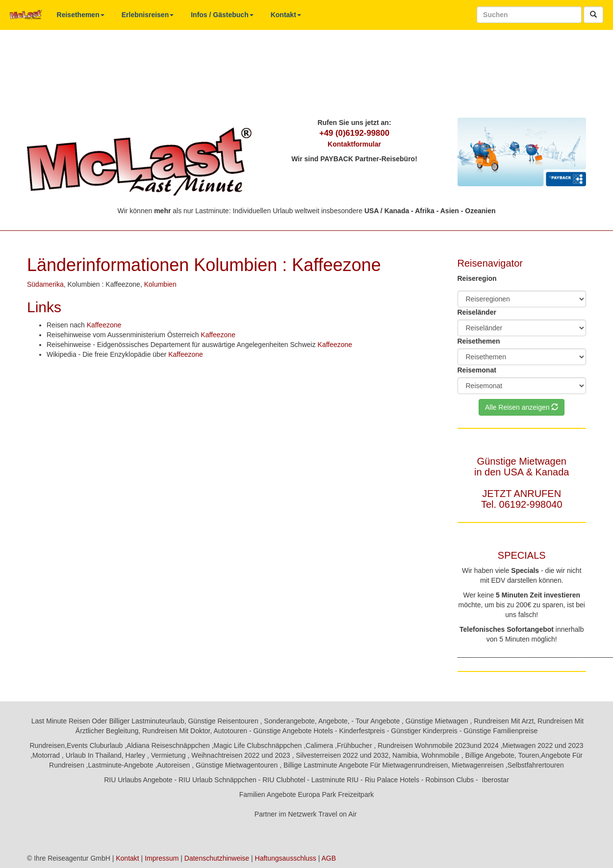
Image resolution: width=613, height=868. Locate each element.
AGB (329, 858)
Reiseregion (477, 278)
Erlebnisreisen (148, 15)
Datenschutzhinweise (217, 858)
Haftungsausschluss (286, 858)
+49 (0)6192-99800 (354, 133)
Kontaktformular (354, 144)
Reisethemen (81, 15)
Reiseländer (477, 312)
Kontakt (286, 15)
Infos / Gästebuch (222, 15)
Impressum (162, 858)
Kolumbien (160, 284)
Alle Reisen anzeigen (522, 407)
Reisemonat (477, 370)
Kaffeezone (104, 325)
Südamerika (45, 284)
